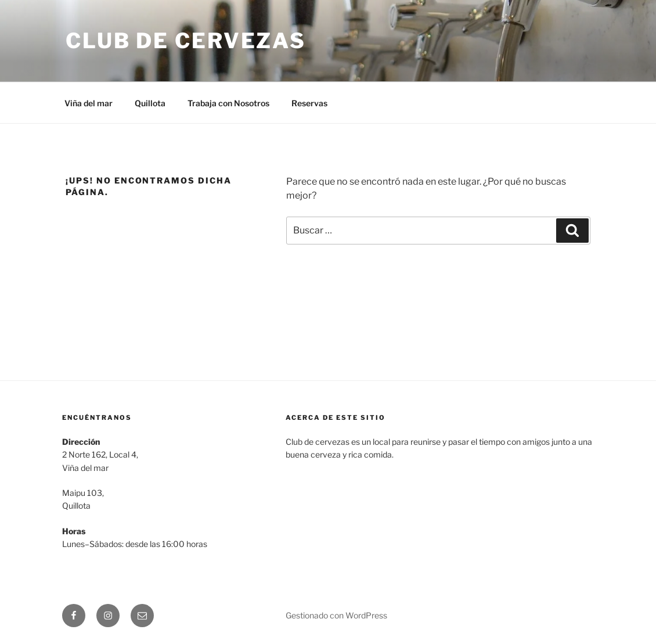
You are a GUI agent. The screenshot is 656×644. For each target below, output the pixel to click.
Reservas (309, 103)
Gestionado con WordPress (336, 615)
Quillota (150, 103)
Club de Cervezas (186, 41)
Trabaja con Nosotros (228, 103)
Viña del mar (89, 103)
